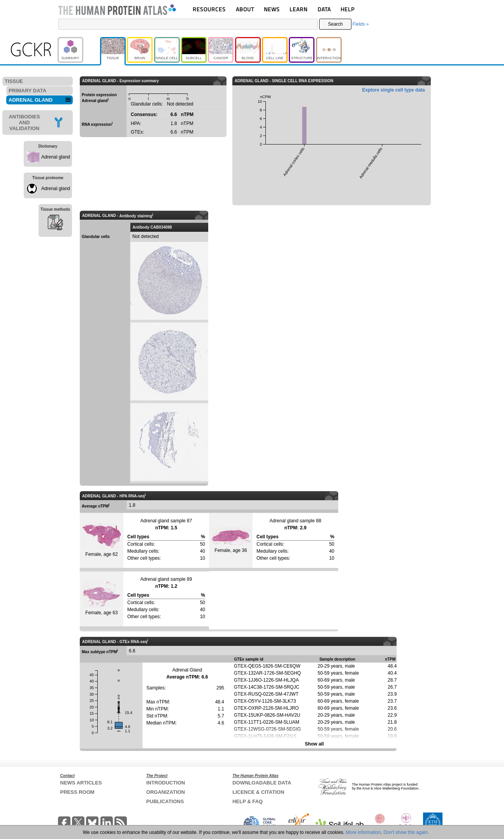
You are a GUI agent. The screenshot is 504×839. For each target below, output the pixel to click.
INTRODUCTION (166, 783)
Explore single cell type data (393, 90)
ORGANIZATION (166, 792)
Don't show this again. (406, 832)
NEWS (272, 9)
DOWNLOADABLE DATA (262, 783)
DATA (324, 9)
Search (335, 24)
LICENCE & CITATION (258, 792)
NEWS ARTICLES (81, 783)
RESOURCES (209, 9)
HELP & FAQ (248, 801)
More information (364, 832)
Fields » (360, 24)
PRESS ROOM (77, 792)
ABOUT (245, 9)
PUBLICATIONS (165, 801)
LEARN (299, 9)
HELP (348, 9)
